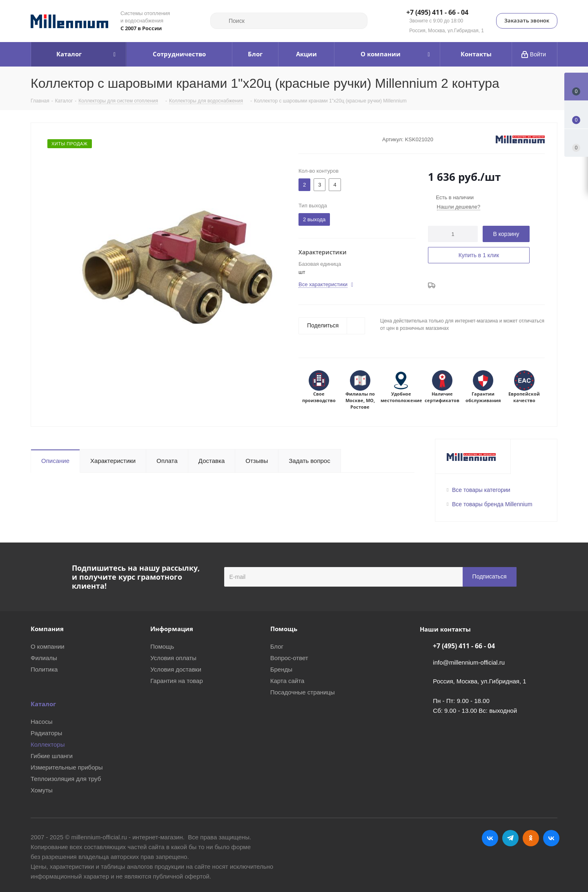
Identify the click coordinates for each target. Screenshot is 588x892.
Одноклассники (531, 838)
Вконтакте (490, 838)
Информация (172, 629)
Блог (277, 646)
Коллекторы (48, 744)
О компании (48, 646)
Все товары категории (481, 490)
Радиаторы (46, 733)
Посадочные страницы (303, 692)
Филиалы (44, 658)
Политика (44, 669)
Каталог (43, 704)
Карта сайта (287, 681)
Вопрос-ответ (289, 658)
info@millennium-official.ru (469, 662)
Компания (47, 629)
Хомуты (42, 790)
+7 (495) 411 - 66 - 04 (437, 13)
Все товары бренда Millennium (492, 504)
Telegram (510, 838)
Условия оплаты (173, 658)
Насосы (41, 722)
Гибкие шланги (52, 756)
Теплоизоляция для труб (66, 779)
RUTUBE (551, 838)
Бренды (281, 669)
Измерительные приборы (67, 767)
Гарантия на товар (176, 681)
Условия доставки (176, 669)
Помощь (162, 646)
